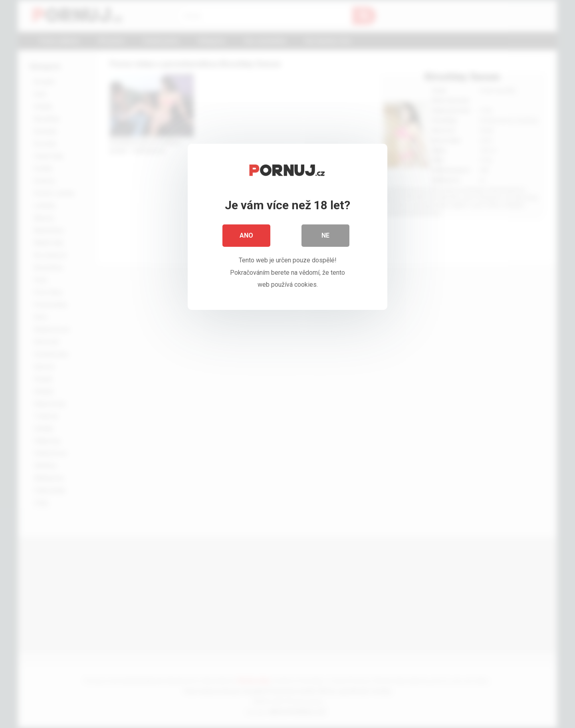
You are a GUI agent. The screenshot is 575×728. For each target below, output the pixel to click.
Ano (246, 235)
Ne (325, 235)
